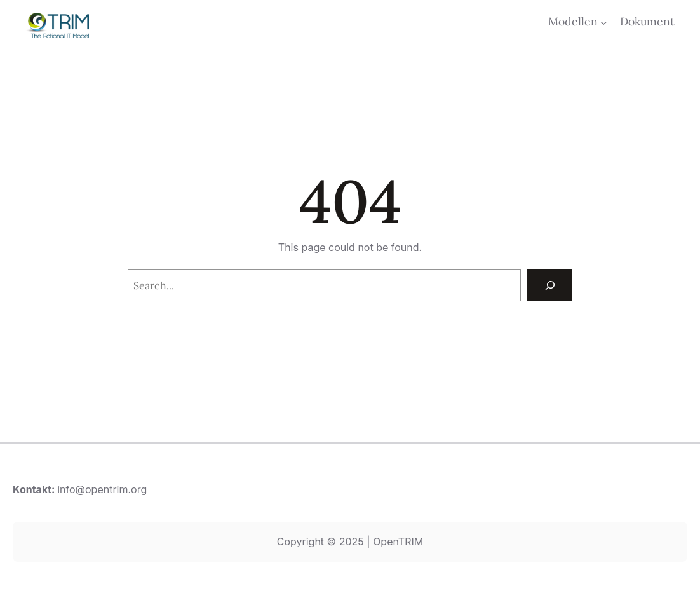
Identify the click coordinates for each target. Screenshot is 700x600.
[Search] (550, 285)
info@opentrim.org (102, 489)
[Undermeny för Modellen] (604, 22)
